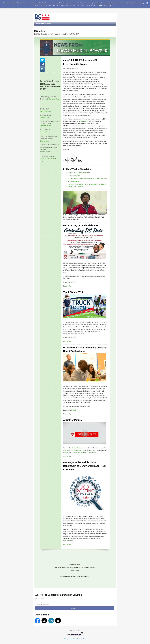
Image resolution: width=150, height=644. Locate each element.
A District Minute (73, 181)
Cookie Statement (105, 5)
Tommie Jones (45, 152)
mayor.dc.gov (77, 576)
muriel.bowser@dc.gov (52, 99)
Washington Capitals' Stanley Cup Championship (80, 452)
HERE (73, 282)
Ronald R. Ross (45, 126)
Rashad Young (45, 117)
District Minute (76, 448)
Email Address (39, 599)
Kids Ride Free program (71, 450)
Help (85, 639)
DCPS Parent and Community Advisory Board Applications (87, 179)
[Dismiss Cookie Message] (147, 2)
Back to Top (67, 286)
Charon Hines (45, 141)
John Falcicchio (45, 111)
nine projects (83, 121)
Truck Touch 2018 (74, 176)
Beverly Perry (45, 132)
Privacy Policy (68, 639)
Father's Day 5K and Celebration (79, 173)
